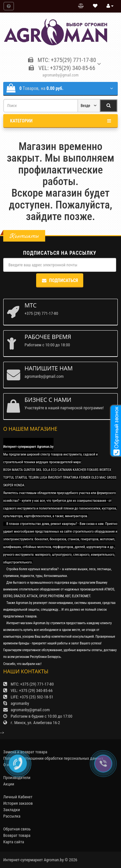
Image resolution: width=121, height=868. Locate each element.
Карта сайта (14, 842)
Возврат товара (17, 835)
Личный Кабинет (18, 797)
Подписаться (60, 280)
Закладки (12, 810)
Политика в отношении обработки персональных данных (53, 758)
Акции (9, 784)
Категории (60, 121)
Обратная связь (17, 829)
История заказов (18, 803)
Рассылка (12, 816)
